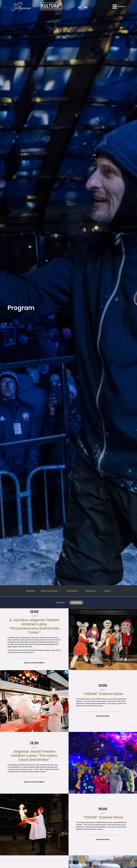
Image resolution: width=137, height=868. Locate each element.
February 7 (60, 603)
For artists (95, 591)
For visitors (73, 591)
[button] (133, 864)
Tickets (113, 591)
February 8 (77, 603)
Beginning (26, 591)
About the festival (48, 591)
